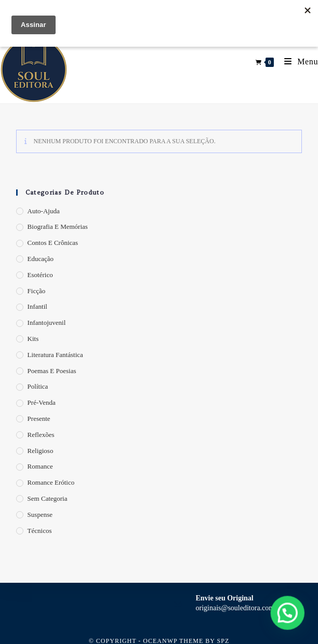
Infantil (37, 306)
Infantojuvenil (47, 323)
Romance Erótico (51, 482)
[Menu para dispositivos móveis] (297, 61)
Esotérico (40, 275)
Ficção (37, 291)
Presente (39, 419)
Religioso (41, 451)
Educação (41, 259)
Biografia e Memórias (58, 227)
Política (38, 386)
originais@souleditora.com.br (239, 608)
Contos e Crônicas (53, 243)
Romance (40, 466)
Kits (33, 339)
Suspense (40, 515)
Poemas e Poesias (52, 371)
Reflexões (41, 435)
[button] (288, 615)
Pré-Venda (42, 402)
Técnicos (40, 531)
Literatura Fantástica (55, 355)
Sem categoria (48, 498)
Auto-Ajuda (44, 211)
